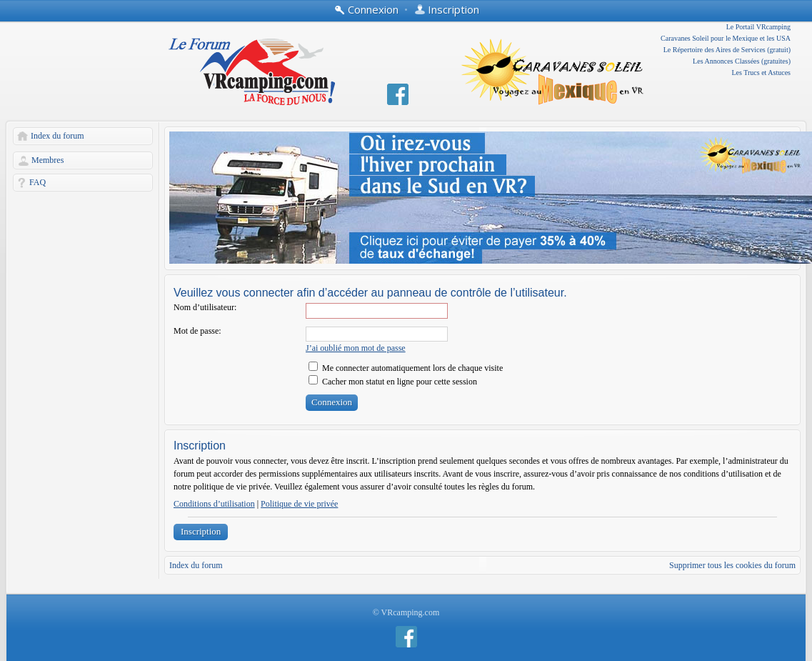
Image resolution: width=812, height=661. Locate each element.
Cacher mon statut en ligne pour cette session (393, 382)
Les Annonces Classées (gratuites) (742, 61)
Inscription (201, 531)
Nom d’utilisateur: (205, 307)
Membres (47, 160)
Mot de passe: (197, 331)
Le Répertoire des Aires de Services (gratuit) (727, 50)
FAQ (37, 182)
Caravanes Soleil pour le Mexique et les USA (726, 38)
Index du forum (57, 136)
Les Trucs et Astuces (762, 73)
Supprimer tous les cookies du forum (732, 565)
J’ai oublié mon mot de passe (356, 348)
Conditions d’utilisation (214, 504)
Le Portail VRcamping (758, 27)
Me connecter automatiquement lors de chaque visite (406, 368)
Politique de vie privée (299, 504)
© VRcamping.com (406, 612)
